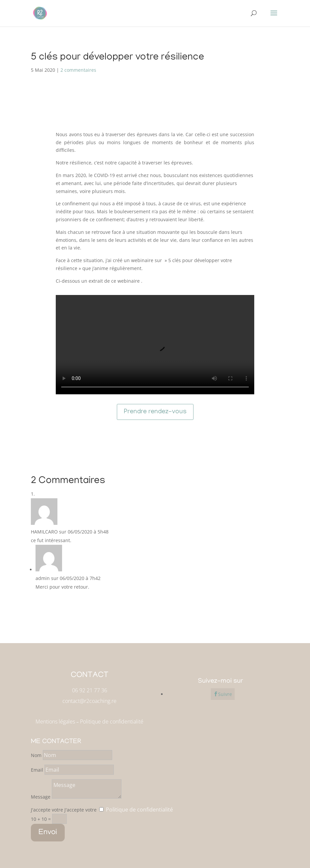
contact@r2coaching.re (89, 701)
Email (38, 770)
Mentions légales (55, 722)
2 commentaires (78, 70)
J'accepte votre (47, 810)
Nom (36, 755)
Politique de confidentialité (112, 722)
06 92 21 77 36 (90, 690)
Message (41, 797)
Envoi (48, 833)
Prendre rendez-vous (155, 412)
